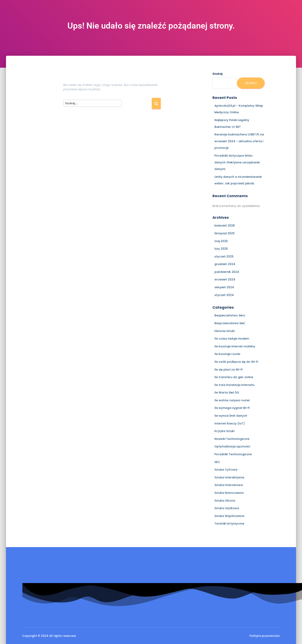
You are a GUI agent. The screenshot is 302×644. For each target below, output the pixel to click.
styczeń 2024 (224, 295)
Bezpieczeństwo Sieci (230, 315)
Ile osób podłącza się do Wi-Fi (236, 362)
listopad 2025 (225, 233)
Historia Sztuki (225, 331)
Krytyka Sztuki (224, 431)
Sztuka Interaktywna (229, 477)
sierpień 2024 (224, 287)
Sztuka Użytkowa (227, 508)
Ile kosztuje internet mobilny (235, 346)
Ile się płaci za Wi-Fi (228, 370)
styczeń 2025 (224, 256)
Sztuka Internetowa (229, 485)
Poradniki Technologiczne (233, 454)
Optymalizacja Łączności (232, 446)
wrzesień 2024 (225, 279)
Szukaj (217, 74)
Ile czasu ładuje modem (232, 339)
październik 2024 (227, 272)
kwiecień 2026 (225, 226)
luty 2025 (221, 249)
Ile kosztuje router (227, 354)
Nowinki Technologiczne (232, 439)
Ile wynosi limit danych (231, 416)
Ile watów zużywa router (232, 400)
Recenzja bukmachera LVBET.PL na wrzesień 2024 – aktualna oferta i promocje (239, 141)
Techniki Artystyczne (229, 524)
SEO (217, 462)
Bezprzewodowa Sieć (230, 323)
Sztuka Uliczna (225, 501)
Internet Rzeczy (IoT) (230, 423)
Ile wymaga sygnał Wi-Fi (232, 408)
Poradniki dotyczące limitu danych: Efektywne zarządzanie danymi (237, 162)
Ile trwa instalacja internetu (234, 385)
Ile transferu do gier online (234, 377)
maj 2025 (221, 241)
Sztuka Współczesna (229, 516)
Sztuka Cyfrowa (226, 470)
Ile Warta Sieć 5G (227, 393)
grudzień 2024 (225, 264)
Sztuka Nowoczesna (229, 493)
